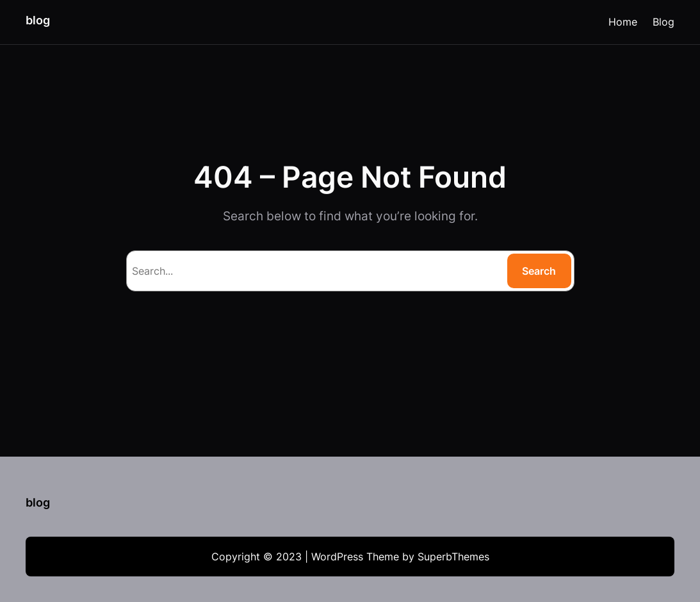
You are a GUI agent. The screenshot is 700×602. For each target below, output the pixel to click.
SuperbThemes (453, 557)
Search (539, 271)
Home (623, 22)
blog (38, 20)
